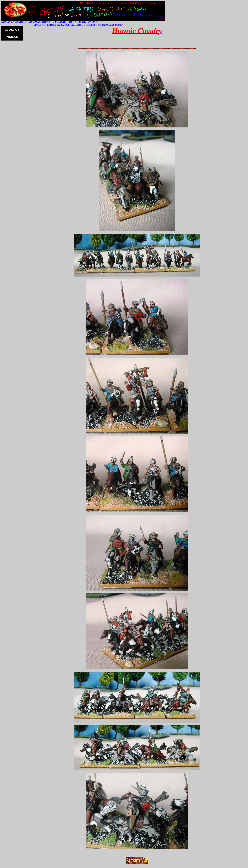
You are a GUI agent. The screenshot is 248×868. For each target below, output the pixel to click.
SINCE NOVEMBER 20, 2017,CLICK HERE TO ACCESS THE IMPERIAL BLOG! (78, 25)
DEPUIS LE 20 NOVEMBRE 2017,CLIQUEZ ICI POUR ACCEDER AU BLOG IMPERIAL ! (51, 22)
